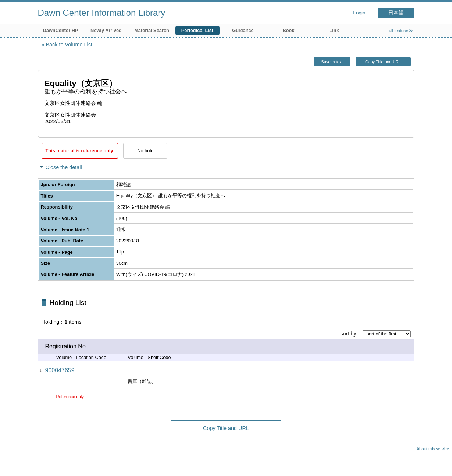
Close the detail (64, 167)
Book (289, 30)
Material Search (152, 30)
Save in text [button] (332, 62)
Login (359, 13)
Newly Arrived (106, 30)
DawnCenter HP (61, 30)
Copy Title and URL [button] (383, 62)
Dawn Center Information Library (102, 13)
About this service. (433, 449)
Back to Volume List (69, 45)
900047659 (60, 370)
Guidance (243, 30)
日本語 (396, 13)
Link (334, 30)
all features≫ (401, 31)
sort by (348, 334)
